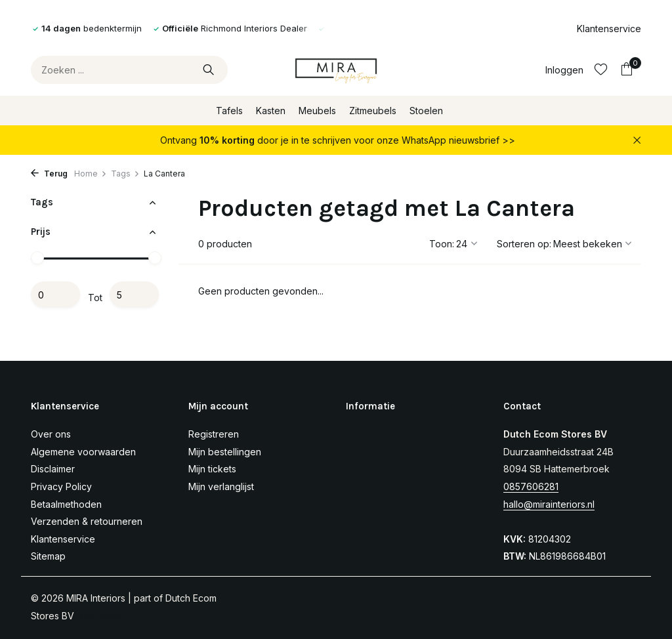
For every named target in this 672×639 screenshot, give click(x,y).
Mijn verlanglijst (221, 486)
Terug (49, 174)
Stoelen (426, 111)
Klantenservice (609, 29)
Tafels (229, 111)
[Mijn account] (564, 70)
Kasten (271, 111)
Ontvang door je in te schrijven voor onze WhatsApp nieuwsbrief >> (338, 140)
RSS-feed (98, 616)
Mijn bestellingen (225, 452)
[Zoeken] (129, 70)
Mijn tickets (212, 469)
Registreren (214, 434)
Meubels (317, 111)
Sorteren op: (524, 244)
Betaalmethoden (66, 504)
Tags (125, 174)
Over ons (51, 434)
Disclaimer (53, 469)
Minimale (55, 295)
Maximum (134, 295)
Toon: (442, 244)
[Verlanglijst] (601, 70)
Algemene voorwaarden (83, 452)
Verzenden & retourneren (87, 521)
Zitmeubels (373, 111)
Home (91, 174)
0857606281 (531, 486)
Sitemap (48, 556)
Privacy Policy (61, 486)
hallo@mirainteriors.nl (549, 504)
